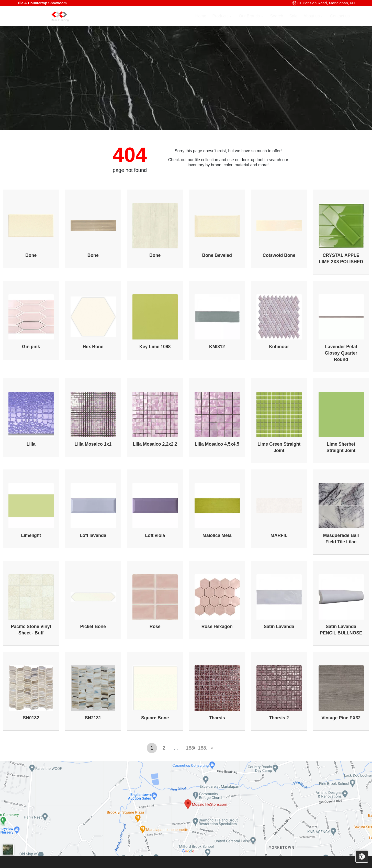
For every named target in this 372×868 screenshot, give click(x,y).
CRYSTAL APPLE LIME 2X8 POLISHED (341, 259)
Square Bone (155, 718)
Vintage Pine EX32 (341, 718)
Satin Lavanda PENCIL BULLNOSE (341, 630)
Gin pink (31, 347)
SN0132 (31, 718)
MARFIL (279, 535)
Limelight (31, 535)
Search (277, 22)
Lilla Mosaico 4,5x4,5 (217, 444)
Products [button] (221, 22)
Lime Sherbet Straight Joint (341, 447)
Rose (155, 627)
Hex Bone (93, 347)
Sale (293, 22)
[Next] (212, 748)
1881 (201, 748)
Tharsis (217, 718)
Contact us (340, 22)
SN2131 (93, 718)
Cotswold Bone (279, 255)
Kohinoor (279, 347)
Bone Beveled (217, 255)
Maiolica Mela (217, 535)
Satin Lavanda (279, 627)
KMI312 (217, 347)
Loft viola (155, 535)
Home (201, 22)
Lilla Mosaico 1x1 (93, 444)
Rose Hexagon (217, 627)
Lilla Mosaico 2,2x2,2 (155, 444)
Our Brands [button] (250, 22)
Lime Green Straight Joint (279, 447)
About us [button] (312, 22)
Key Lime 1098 (155, 347)
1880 (189, 748)
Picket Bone (93, 627)
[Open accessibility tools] (362, 856)
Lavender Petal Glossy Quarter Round (341, 353)
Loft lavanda (93, 535)
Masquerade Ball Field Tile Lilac (341, 539)
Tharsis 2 (279, 718)
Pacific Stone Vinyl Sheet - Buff (31, 630)
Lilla (31, 444)
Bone (31, 255)
